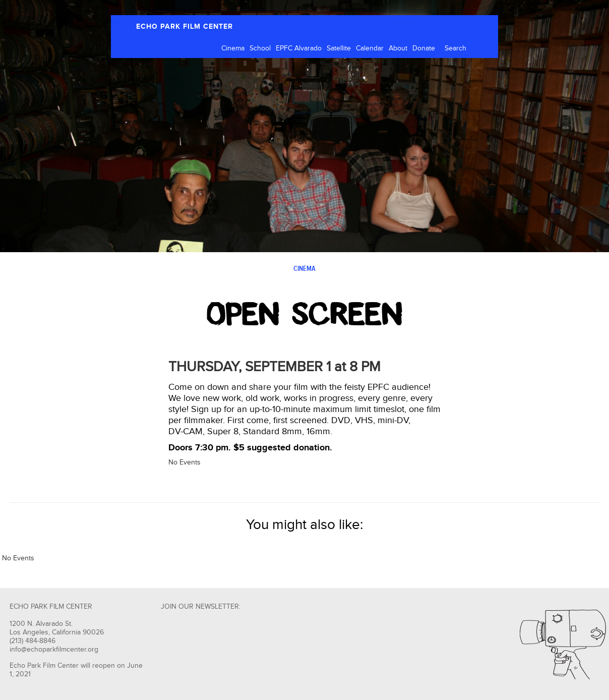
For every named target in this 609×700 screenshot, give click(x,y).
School (260, 48)
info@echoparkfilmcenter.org (54, 650)
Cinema (233, 48)
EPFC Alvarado (299, 48)
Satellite (339, 48)
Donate (424, 48)
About (398, 48)
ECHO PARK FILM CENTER (185, 26)
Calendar (370, 48)
